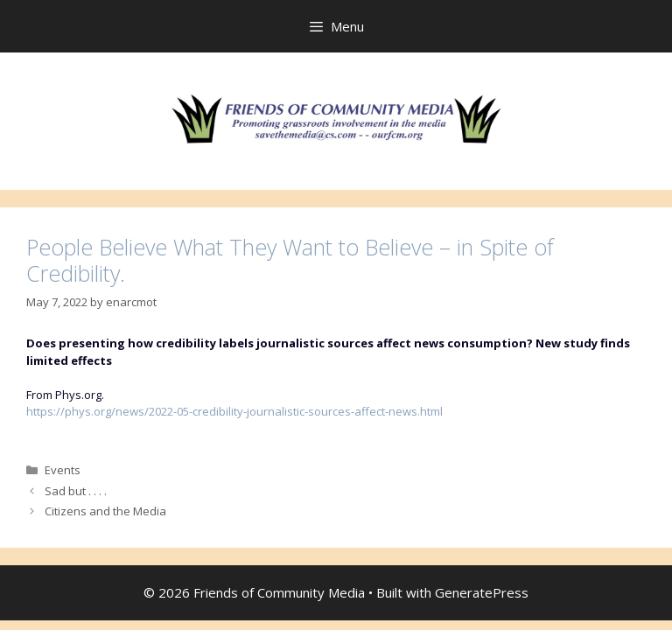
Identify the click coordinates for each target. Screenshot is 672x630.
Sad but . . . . (76, 491)
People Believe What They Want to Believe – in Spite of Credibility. (290, 260)
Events (63, 470)
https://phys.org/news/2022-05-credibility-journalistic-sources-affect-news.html (234, 411)
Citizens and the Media (105, 511)
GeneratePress (482, 592)
